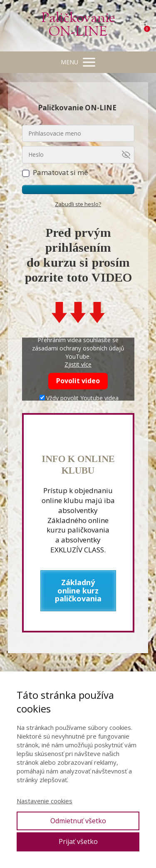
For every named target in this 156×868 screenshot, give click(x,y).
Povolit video (78, 381)
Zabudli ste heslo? (78, 204)
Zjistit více (78, 364)
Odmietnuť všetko (78, 821)
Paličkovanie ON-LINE (78, 26)
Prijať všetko (78, 841)
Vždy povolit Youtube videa (79, 398)
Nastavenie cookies (45, 801)
